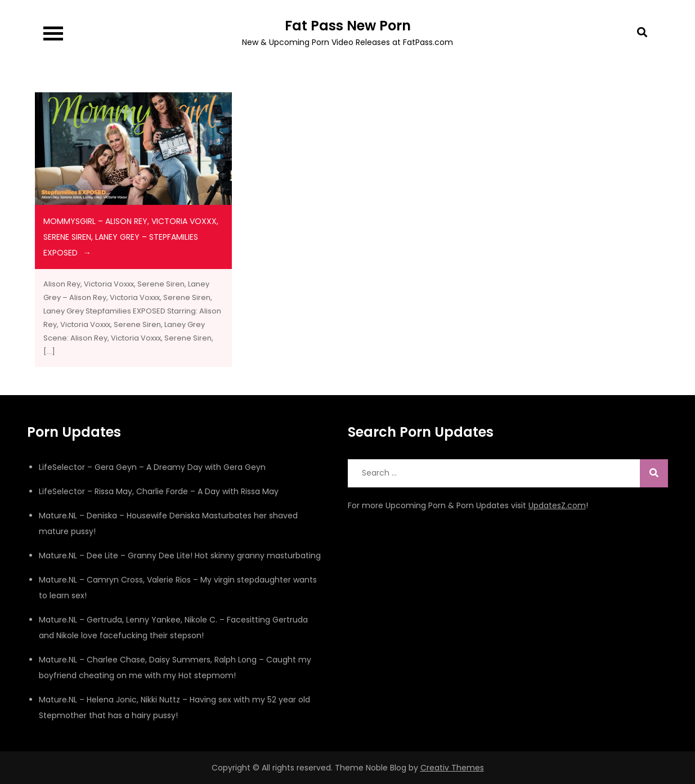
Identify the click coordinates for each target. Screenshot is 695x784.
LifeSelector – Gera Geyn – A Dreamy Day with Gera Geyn (152, 467)
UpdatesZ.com (557, 505)
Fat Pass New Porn (348, 26)
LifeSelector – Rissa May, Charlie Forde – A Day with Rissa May (159, 491)
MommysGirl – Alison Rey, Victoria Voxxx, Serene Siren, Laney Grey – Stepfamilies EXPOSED (131, 237)
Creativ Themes (452, 768)
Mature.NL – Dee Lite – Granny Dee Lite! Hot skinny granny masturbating (180, 555)
